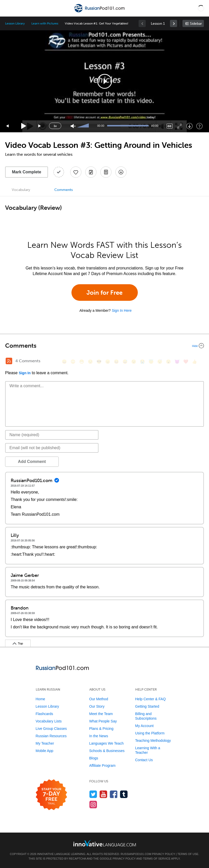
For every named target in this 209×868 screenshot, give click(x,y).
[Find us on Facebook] (114, 794)
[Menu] (8, 8)
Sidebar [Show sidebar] (196, 24)
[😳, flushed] (73, 362)
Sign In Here (122, 310)
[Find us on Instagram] (93, 804)
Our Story (97, 706)
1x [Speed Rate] (55, 126)
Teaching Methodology (153, 741)
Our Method (99, 699)
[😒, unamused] (90, 362)
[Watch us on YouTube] (103, 794)
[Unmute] (73, 126)
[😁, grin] (82, 362)
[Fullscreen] (180, 126)
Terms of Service (157, 859)
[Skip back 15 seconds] (8, 126)
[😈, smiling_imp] (177, 362)
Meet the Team (101, 714)
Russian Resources (51, 736)
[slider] (84, 126)
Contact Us (144, 760)
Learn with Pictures (45, 23)
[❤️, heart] (186, 362)
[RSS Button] (9, 361)
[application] (104, 81)
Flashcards (44, 714)
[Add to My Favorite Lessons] (76, 172)
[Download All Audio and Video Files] (121, 172)
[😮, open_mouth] (168, 362)
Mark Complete (27, 172)
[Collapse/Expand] (104, 346)
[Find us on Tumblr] (124, 794)
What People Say (103, 721)
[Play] (24, 126)
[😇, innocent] (151, 362)
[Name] (52, 435)
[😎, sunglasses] (99, 362)
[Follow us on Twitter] (93, 794)
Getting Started (147, 706)
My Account (144, 726)
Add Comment (32, 462)
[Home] (100, 12)
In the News (99, 736)
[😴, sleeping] (160, 362)
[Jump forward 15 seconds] (40, 126)
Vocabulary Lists (49, 721)
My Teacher (45, 743)
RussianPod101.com (136, 854)
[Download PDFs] (106, 172)
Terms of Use (188, 854)
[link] (174, 23)
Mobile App (45, 751)
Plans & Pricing (101, 729)
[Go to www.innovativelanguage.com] (105, 843)
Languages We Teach (107, 743)
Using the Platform (150, 733)
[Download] (189, 126)
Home (40, 699)
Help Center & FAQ (151, 699)
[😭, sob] (142, 362)
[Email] (52, 448)
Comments (64, 190)
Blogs (94, 758)
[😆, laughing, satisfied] (116, 362)
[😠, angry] (108, 362)
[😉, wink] (134, 362)
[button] (201, 8)
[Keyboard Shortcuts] (199, 126)
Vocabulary (21, 190)
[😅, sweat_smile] (125, 362)
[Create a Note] (91, 172)
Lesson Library (15, 23)
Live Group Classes (51, 729)
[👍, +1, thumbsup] (194, 362)
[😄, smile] (64, 362)
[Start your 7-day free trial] (51, 795)
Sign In (25, 373)
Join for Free (104, 293)
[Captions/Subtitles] (170, 126)
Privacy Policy (164, 854)
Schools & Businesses (107, 751)
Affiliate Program (102, 766)
